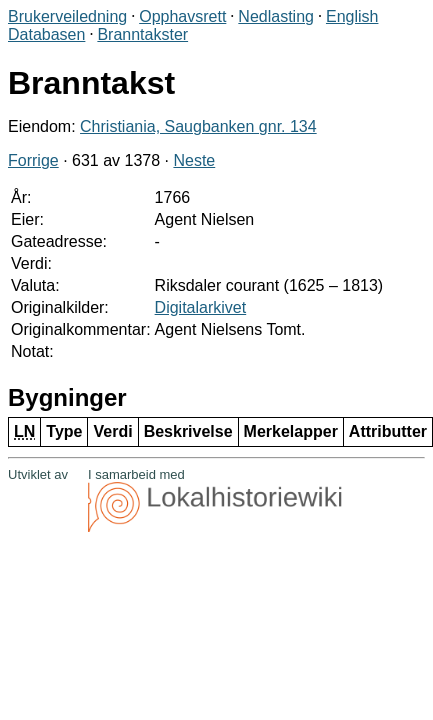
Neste (194, 160)
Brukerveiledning (67, 16)
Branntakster (142, 34)
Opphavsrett (182, 16)
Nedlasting (276, 16)
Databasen (46, 34)
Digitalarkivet (201, 307)
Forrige (33, 160)
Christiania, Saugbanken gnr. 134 (198, 126)
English (352, 16)
